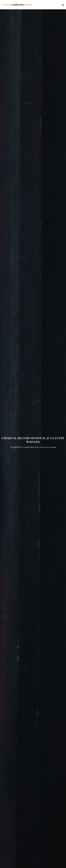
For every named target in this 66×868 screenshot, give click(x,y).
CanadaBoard (17, 5)
